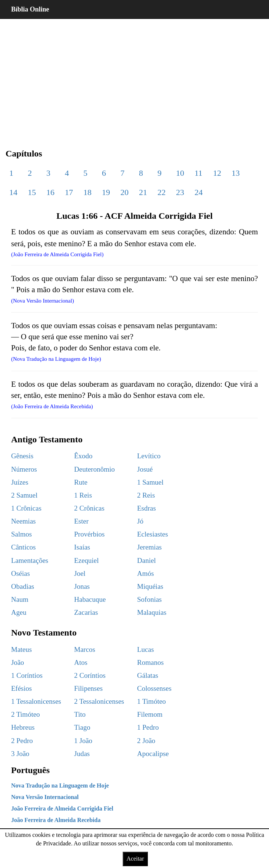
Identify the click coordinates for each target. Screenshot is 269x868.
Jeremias (149, 547)
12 (217, 173)
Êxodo (83, 456)
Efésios (21, 688)
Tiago (82, 727)
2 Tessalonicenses (99, 701)
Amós (145, 573)
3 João (20, 754)
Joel (80, 573)
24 (199, 192)
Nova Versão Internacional (45, 797)
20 (124, 192)
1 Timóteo (152, 701)
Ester (81, 521)
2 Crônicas (89, 508)
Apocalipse (153, 754)
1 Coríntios (27, 675)
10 (180, 173)
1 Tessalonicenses (36, 701)
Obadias (23, 586)
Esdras (147, 508)
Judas (82, 754)
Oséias (21, 573)
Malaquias (152, 612)
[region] (134, 78)
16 (50, 192)
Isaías (82, 547)
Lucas (145, 649)
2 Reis (146, 495)
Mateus (21, 649)
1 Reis (83, 495)
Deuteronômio (94, 469)
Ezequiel (86, 560)
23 (180, 192)
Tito (80, 714)
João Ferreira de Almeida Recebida (56, 820)
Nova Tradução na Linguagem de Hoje (60, 786)
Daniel (147, 560)
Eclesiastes (152, 534)
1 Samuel (150, 482)
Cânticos (24, 547)
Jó (140, 521)
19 (106, 192)
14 (13, 192)
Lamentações (30, 560)
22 (162, 192)
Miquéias (150, 586)
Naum (20, 599)
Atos (81, 662)
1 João (83, 741)
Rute (81, 482)
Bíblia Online (30, 9)
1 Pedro (148, 727)
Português (30, 770)
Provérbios (89, 534)
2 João (146, 741)
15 (32, 192)
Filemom (150, 714)
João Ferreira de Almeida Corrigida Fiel (62, 808)
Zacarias (86, 612)
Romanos (150, 662)
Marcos (85, 649)
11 (198, 173)
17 (69, 192)
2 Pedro (22, 741)
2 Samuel (24, 495)
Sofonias (150, 599)
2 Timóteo (26, 714)
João (18, 662)
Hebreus (23, 727)
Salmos (21, 534)
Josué (145, 469)
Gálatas (148, 675)
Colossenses (154, 688)
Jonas (82, 586)
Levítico (149, 456)
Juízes (20, 482)
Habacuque (90, 599)
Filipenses (88, 688)
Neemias (23, 521)
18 (87, 192)
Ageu (19, 612)
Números (24, 469)
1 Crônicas (26, 508)
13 (236, 173)
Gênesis (22, 456)
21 (143, 192)
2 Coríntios (90, 675)
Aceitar (135, 859)
